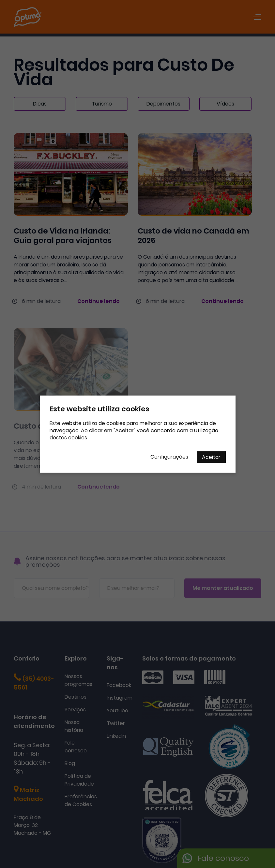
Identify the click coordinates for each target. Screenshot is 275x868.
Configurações (169, 456)
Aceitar (211, 457)
